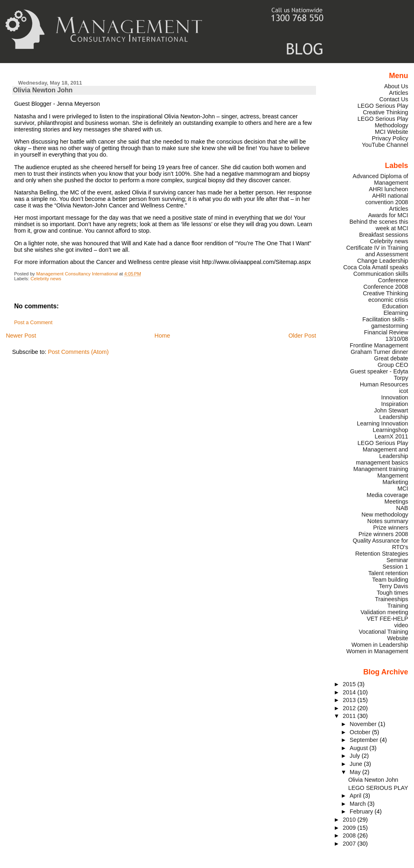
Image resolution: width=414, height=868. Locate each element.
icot (403, 391)
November (364, 724)
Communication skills (381, 274)
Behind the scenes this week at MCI (379, 225)
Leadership (394, 417)
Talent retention (388, 573)
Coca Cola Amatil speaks (376, 267)
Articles (399, 93)
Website (398, 638)
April (356, 796)
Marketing (395, 482)
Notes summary (388, 521)
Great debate (391, 358)
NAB (402, 508)
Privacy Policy (390, 138)
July (356, 756)
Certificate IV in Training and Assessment (377, 251)
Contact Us (394, 99)
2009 (350, 828)
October (361, 732)
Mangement (393, 475)
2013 (350, 700)
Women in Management (377, 651)
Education (395, 306)
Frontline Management (379, 345)
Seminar (397, 560)
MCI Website (392, 132)
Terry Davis (394, 586)
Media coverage (387, 495)
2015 (350, 684)
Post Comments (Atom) (78, 352)
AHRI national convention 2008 (387, 199)
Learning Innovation (382, 423)
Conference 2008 (386, 287)
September (365, 740)
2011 (350, 716)
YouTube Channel (385, 145)
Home (162, 336)
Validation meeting (385, 612)
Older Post (302, 336)
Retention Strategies (381, 554)
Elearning (396, 313)
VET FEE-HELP (388, 619)
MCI (403, 489)
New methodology (385, 515)
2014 (350, 692)
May (356, 772)
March (359, 804)
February (362, 811)
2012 (350, 708)
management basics (382, 462)
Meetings (396, 502)
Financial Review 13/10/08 (386, 336)
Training (398, 606)
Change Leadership (382, 261)
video (401, 625)
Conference (393, 280)
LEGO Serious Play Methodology (383, 122)
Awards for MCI (388, 215)
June (357, 764)
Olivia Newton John (373, 780)
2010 (350, 820)
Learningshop (391, 430)
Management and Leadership (386, 453)
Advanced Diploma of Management (380, 179)
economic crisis (388, 300)
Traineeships (392, 599)
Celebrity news (46, 279)
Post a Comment (33, 323)
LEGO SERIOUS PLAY (378, 788)
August (360, 748)
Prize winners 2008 (383, 534)
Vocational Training (383, 632)
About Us (396, 86)
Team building (390, 580)
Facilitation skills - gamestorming (385, 323)
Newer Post (21, 336)
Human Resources (384, 384)
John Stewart (391, 410)
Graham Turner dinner (379, 352)
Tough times (392, 593)
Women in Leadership (380, 645)
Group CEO (393, 365)
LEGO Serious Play (383, 443)
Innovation (394, 397)
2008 (350, 835)
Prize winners (390, 528)
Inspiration (394, 404)
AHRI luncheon (389, 189)
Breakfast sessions (384, 235)
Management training (381, 469)
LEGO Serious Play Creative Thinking (383, 109)
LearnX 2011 (391, 436)
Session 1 (395, 567)
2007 (350, 844)
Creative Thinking (385, 293)
